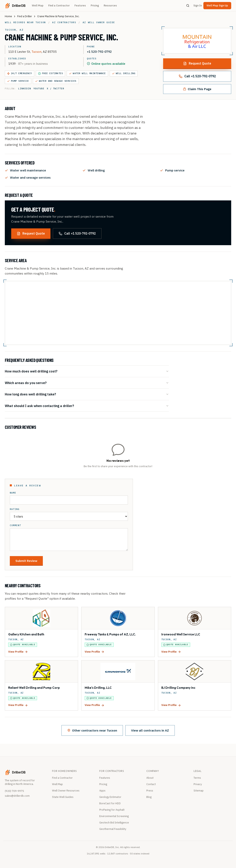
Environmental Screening (114, 816)
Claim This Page (197, 89)
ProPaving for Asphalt (112, 810)
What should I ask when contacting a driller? (87, 406)
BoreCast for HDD (110, 803)
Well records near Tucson (25, 22)
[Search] (188, 6)
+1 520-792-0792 (99, 52)
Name (13, 493)
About (150, 778)
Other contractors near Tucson (92, 730)
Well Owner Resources (66, 791)
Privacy (198, 784)
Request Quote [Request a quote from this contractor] (197, 63)
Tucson (36, 52)
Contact (151, 784)
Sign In (198, 5)
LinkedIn (25, 89)
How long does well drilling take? (87, 394)
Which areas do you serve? (87, 383)
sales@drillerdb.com (17, 796)
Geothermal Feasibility (113, 829)
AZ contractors (64, 22)
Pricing (95, 5)
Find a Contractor (59, 5)
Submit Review (26, 561)
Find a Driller (25, 16)
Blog (149, 797)
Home (8, 16)
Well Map (38, 5)
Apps (102, 791)
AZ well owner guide (99, 22)
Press (150, 791)
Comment (15, 525)
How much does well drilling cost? (87, 371)
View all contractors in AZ (150, 730)
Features (80, 5)
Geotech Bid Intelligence (114, 823)
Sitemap (199, 791)
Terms (197, 778)
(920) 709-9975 (14, 791)
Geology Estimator (110, 797)
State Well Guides (63, 797)
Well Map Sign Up (217, 5)
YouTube (39, 89)
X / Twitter (56, 89)
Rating (15, 509)
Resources (110, 5)
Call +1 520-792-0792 (197, 76)
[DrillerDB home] (15, 6)
